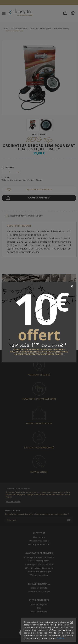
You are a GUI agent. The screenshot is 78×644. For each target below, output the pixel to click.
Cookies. (61, 638)
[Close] (72, 286)
